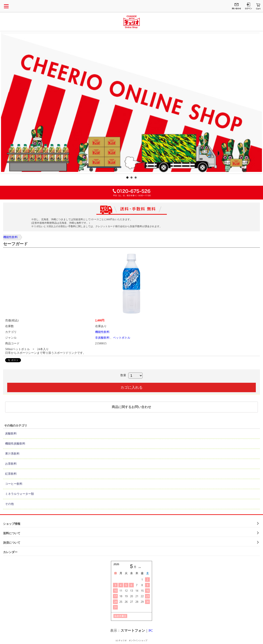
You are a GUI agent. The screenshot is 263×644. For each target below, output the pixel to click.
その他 (9, 504)
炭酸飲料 (11, 434)
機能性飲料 (10, 237)
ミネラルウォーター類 (20, 494)
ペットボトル (122, 338)
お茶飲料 (11, 464)
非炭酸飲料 (102, 338)
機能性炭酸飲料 (15, 444)
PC (151, 631)
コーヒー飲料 (14, 484)
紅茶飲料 (11, 474)
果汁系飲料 (12, 454)
